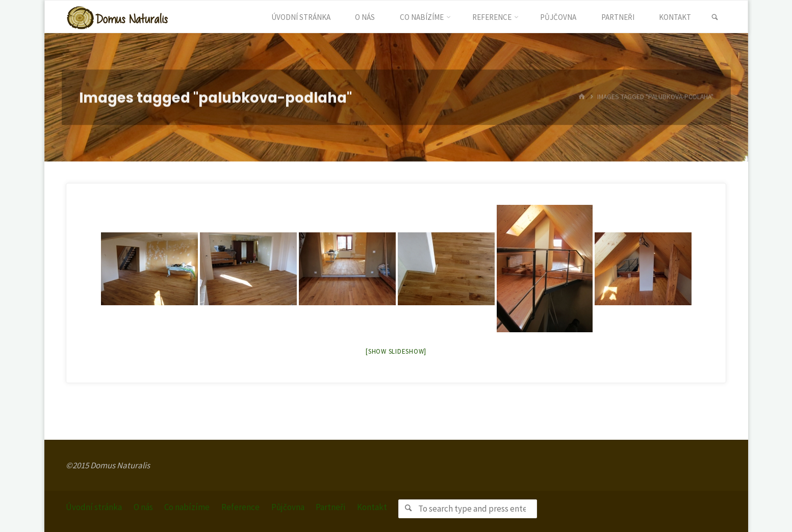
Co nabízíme (187, 507)
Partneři (330, 507)
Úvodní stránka (94, 507)
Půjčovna (288, 507)
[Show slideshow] (396, 351)
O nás (143, 507)
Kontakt (372, 507)
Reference (240, 507)
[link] (715, 17)
